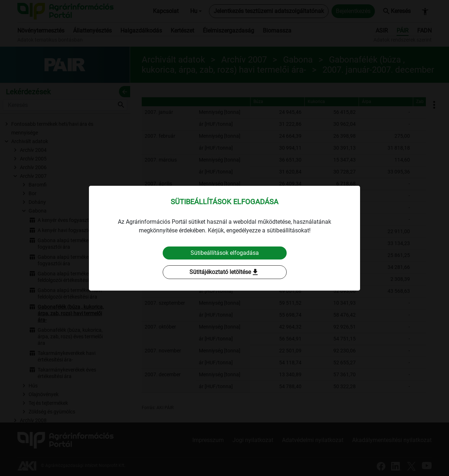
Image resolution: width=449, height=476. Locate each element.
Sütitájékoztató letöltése (224, 272)
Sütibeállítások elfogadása (225, 253)
